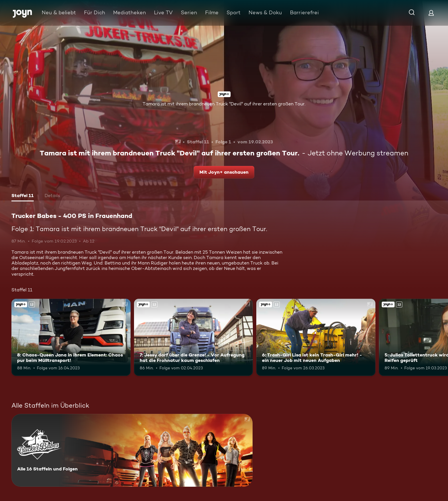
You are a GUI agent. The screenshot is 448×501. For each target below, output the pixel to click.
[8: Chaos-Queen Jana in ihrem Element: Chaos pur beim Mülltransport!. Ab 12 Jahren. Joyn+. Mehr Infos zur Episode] (71, 337)
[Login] (431, 13)
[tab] (23, 196)
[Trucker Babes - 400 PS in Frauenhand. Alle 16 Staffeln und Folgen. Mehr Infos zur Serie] (132, 450)
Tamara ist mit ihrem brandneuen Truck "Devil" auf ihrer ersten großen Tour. (224, 104)
